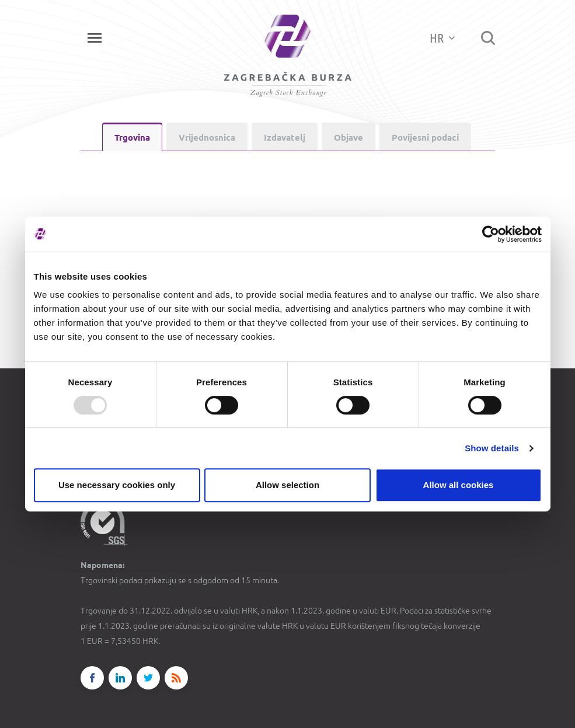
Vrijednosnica (207, 137)
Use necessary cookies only (117, 485)
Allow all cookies (459, 485)
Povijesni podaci (425, 137)
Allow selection (287, 485)
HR (442, 38)
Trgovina (132, 137)
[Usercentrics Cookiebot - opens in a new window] (491, 234)
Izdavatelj (285, 137)
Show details (492, 448)
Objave (349, 137)
